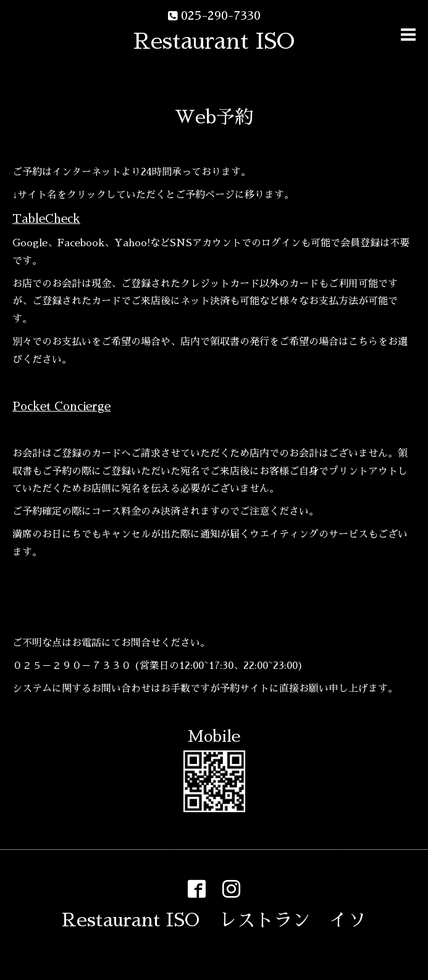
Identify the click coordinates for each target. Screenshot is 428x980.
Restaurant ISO (214, 41)
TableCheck (46, 219)
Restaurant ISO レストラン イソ (214, 920)
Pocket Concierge (61, 406)
